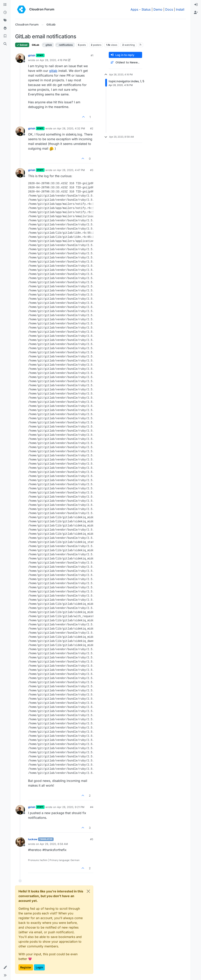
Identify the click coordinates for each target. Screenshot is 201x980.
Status (146, 9)
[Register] (196, 13)
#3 (92, 170)
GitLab (36, 45)
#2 (92, 128)
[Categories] (5, 5)
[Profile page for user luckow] (20, 842)
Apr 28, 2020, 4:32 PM (71, 128)
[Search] (5, 44)
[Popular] (5, 28)
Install (180, 9)
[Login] (196, 5)
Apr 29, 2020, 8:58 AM (54, 844)
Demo (158, 9)
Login (39, 967)
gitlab (53, 71)
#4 (92, 807)
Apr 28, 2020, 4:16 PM (53, 60)
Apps (134, 9)
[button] (5, 967)
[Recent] (5, 13)
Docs (169, 9)
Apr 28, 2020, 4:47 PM (71, 170)
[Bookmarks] (5, 36)
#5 (92, 839)
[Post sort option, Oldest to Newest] (125, 63)
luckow (33, 839)
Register (26, 967)
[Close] (88, 891)
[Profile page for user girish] (20, 58)
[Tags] (5, 20)
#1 (92, 55)
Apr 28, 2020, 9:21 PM (71, 807)
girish (32, 55)
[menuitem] (196, 5)
